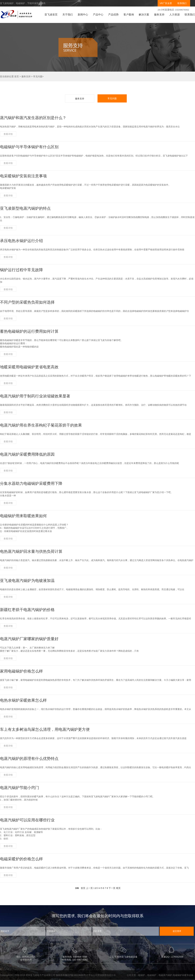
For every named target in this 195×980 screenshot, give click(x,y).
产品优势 (113, 15)
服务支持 (159, 15)
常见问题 (38, 76)
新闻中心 (83, 15)
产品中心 (98, 15)
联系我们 (182, 3)
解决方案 (144, 15)
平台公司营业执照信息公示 (102, 975)
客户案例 (129, 15)
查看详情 (8, 134)
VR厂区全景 (166, 3)
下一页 (112, 888)
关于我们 (68, 15)
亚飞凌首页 (51, 15)
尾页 (118, 888)
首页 (17, 76)
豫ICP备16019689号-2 (76, 975)
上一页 (89, 888)
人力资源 (175, 15)
